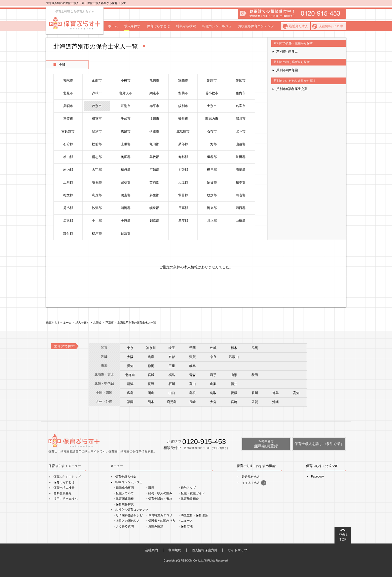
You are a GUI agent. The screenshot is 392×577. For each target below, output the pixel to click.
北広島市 (183, 131)
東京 (130, 348)
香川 (255, 393)
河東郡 (212, 208)
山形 (234, 375)
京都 (172, 357)
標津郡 (97, 233)
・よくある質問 (123, 526)
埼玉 (172, 348)
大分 (213, 402)
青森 (192, 375)
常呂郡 (183, 195)
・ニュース (185, 521)
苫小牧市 (212, 93)
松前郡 (97, 144)
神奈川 (151, 348)
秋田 (255, 375)
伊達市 (154, 131)
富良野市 (68, 131)
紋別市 (183, 106)
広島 (130, 393)
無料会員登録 (62, 493)
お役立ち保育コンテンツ (256, 26)
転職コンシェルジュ (217, 26)
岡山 (151, 393)
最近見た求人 (298, 26)
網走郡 (126, 195)
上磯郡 (126, 144)
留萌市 (183, 93)
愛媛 (234, 393)
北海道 (130, 375)
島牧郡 (154, 157)
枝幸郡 (241, 182)
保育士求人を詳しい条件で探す (319, 444)
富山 (192, 384)
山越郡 (241, 144)
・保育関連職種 (123, 499)
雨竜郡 (241, 170)
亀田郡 (154, 144)
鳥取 (213, 393)
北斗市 (241, 131)
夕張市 (97, 93)
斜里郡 (154, 195)
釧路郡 (154, 221)
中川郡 (97, 221)
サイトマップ (237, 550)
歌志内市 (212, 119)
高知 (296, 393)
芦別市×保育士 (287, 51)
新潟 (130, 384)
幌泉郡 (154, 208)
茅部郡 (183, 144)
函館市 (97, 80)
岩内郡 (68, 170)
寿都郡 (183, 157)
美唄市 (68, 106)
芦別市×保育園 (287, 70)
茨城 (213, 348)
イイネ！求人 (254, 483)
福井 (234, 384)
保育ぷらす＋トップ (67, 477)
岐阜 (192, 366)
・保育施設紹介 (188, 499)
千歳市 (126, 119)
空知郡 (154, 170)
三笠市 (68, 119)
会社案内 (151, 550)
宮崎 (234, 402)
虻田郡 (241, 157)
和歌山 (234, 357)
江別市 (126, 106)
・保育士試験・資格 (159, 499)
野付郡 (68, 233)
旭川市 (154, 80)
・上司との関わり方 (126, 521)
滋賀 (192, 357)
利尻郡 (97, 195)
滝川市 (154, 119)
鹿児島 (172, 402)
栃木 (234, 348)
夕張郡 (183, 170)
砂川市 (183, 119)
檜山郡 (68, 157)
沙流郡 (97, 208)
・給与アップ (187, 488)
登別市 (97, 131)
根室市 (97, 119)
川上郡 (212, 221)
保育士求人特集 (126, 477)
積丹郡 (126, 170)
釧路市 (212, 80)
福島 (172, 375)
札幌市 (68, 80)
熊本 (151, 402)
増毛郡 (97, 182)
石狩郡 (68, 144)
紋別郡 (212, 195)
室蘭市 (183, 80)
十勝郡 (126, 221)
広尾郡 (68, 221)
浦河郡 (126, 208)
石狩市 (212, 131)
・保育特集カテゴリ (159, 515)
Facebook (318, 476)
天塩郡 (183, 182)
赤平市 (154, 106)
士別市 (212, 106)
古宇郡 (97, 170)
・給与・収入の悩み (159, 493)
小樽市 (126, 80)
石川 (172, 384)
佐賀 (255, 402)
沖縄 (275, 402)
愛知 (130, 366)
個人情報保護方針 (204, 550)
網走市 (154, 93)
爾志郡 (97, 157)
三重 (172, 366)
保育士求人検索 (64, 488)
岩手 (213, 375)
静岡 (151, 366)
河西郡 (241, 208)
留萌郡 (126, 182)
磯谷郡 (212, 157)
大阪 (130, 357)
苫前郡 (154, 182)
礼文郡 (68, 195)
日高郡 (183, 208)
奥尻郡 (126, 157)
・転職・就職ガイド (191, 493)
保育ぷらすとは (158, 26)
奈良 (213, 357)
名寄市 (241, 106)
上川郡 (68, 182)
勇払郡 (68, 208)
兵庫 (151, 357)
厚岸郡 (183, 221)
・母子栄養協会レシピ (128, 515)
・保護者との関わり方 (160, 521)
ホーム (113, 26)
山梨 (213, 384)
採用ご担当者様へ (65, 499)
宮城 (151, 375)
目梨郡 (126, 233)
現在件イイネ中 (331, 26)
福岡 (130, 402)
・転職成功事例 (123, 488)
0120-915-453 (204, 442)
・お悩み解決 (154, 526)
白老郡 (241, 195)
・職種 (150, 488)
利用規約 (175, 550)
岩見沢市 (125, 93)
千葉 (192, 348)
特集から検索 (186, 26)
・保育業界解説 (123, 504)
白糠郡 (241, 221)
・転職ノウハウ (123, 493)
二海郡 (212, 144)
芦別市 (97, 106)
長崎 (192, 402)
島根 (192, 393)
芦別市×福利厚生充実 (292, 89)
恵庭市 (126, 131)
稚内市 (241, 93)
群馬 (255, 348)
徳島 (275, 393)
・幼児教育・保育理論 (193, 515)
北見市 (68, 93)
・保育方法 (185, 526)
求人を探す (132, 26)
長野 (151, 384)
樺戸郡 (212, 170)
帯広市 (241, 80)
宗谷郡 (212, 182)
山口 (172, 393)
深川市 (241, 119)
